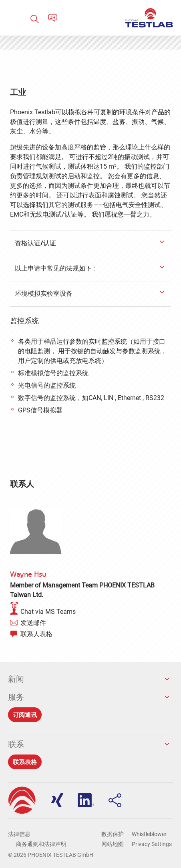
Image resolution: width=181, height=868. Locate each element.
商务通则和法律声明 (41, 844)
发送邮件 (33, 623)
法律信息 (19, 834)
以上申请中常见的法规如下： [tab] (56, 268)
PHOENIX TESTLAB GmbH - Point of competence (149, 18)
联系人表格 (36, 634)
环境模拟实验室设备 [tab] (43, 293)
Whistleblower (149, 834)
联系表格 (25, 762)
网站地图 (113, 844)
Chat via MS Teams (48, 612)
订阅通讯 (25, 715)
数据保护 (113, 834)
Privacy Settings (152, 844)
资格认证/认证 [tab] (35, 243)
